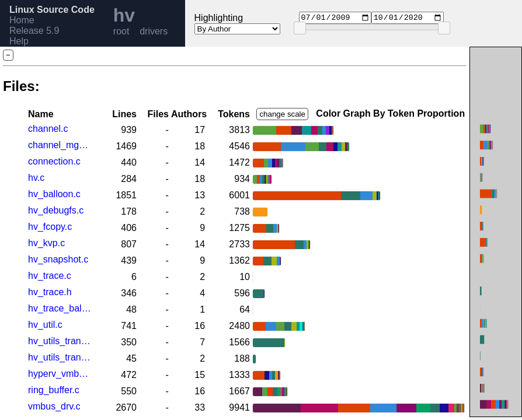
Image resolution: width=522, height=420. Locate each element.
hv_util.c (45, 325)
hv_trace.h (50, 292)
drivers (154, 31)
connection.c (54, 161)
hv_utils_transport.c (60, 341)
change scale (282, 114)
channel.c (48, 129)
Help (19, 41)
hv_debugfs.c (56, 210)
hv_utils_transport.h (60, 357)
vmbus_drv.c (54, 406)
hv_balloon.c (54, 194)
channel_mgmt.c (60, 145)
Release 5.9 (34, 31)
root (121, 31)
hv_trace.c (50, 276)
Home (22, 20)
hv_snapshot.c (58, 259)
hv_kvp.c (46, 243)
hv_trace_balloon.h (60, 308)
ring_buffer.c (54, 390)
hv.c (36, 178)
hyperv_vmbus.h (60, 374)
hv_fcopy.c (50, 227)
